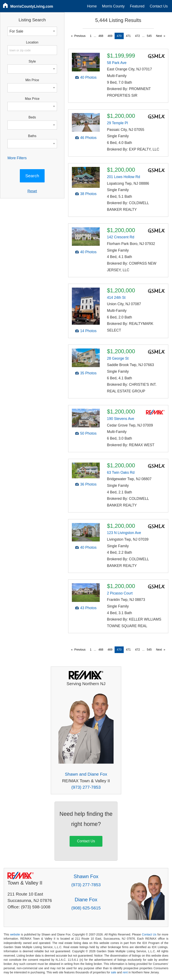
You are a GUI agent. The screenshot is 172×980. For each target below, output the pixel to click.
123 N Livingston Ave (124, 533)
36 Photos (88, 484)
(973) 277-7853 (86, 787)
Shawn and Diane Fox (86, 774)
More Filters (17, 158)
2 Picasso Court (120, 593)
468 (101, 36)
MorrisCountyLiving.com (32, 6)
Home (92, 6)
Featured (137, 6)
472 (137, 36)
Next (159, 36)
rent (125, 972)
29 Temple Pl (117, 123)
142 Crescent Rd (121, 237)
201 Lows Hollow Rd (123, 177)
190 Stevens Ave (121, 419)
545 (149, 36)
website (15, 934)
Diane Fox (86, 900)
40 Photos (88, 77)
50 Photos (88, 433)
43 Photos (88, 608)
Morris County (113, 6)
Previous (80, 36)
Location (32, 42)
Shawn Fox (86, 876)
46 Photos (88, 138)
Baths (32, 136)
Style (32, 61)
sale (114, 972)
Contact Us (159, 6)
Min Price (32, 80)
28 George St (118, 358)
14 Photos (88, 331)
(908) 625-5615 (86, 908)
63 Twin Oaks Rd (121, 473)
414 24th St (116, 298)
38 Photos (88, 194)
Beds (32, 117)
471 (128, 36)
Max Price (32, 99)
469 (110, 36)
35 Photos (88, 373)
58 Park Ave (117, 63)
